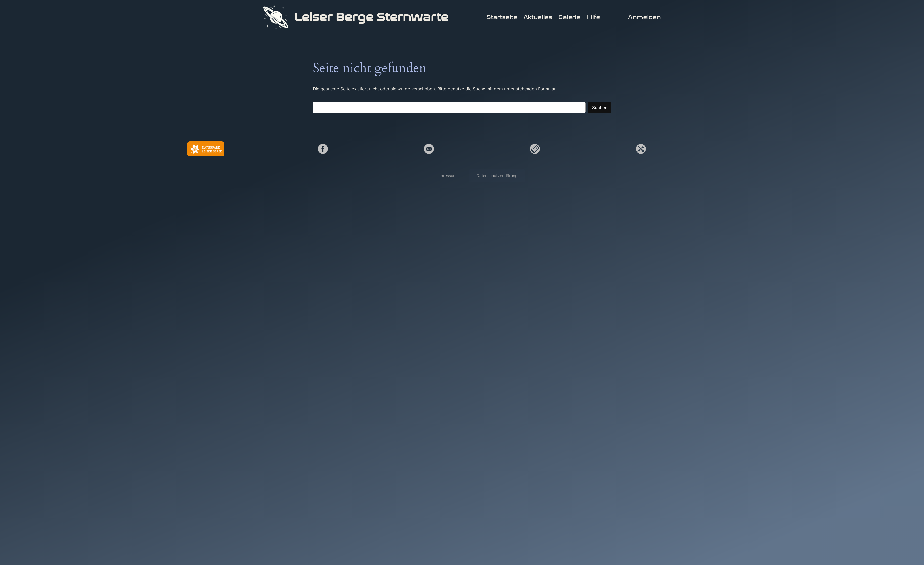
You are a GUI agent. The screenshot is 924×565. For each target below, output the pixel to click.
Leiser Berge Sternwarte (371, 17)
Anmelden (644, 17)
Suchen (600, 108)
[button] (446, 176)
